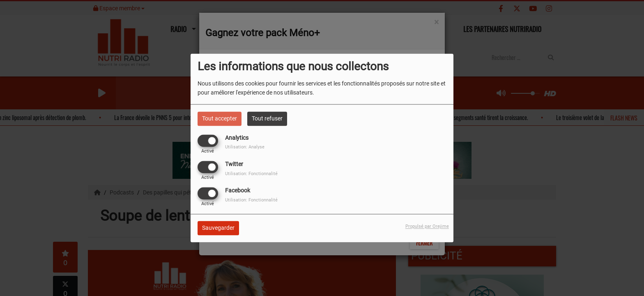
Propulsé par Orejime (427, 227)
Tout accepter (220, 118)
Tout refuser (267, 118)
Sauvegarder (218, 228)
